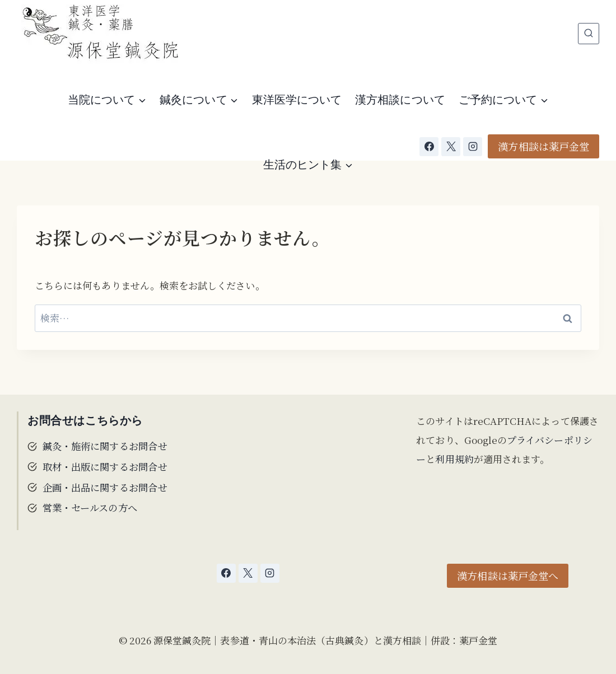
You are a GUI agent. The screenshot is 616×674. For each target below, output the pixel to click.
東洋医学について (297, 100)
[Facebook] (429, 147)
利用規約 (454, 459)
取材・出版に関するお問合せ (105, 465)
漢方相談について (400, 100)
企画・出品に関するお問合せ (105, 486)
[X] (451, 147)
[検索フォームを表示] (589, 34)
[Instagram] (473, 147)
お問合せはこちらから (85, 420)
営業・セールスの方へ (90, 505)
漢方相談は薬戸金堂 (543, 146)
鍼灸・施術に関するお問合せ (105, 445)
